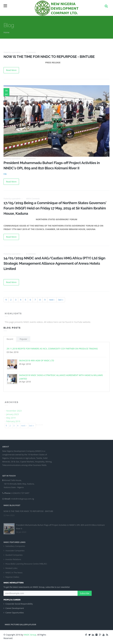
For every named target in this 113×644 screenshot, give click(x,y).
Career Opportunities (15, 613)
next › (52, 300)
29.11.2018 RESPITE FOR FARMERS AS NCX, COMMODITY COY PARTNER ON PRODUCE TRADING (52, 349)
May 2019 (12, 418)
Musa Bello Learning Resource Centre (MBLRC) (26, 565)
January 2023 (14, 414)
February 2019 (14, 421)
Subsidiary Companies (15, 547)
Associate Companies (15, 552)
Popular (23, 339)
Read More (11, 70)
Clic (5, 174)
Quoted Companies (14, 556)
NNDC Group (30, 635)
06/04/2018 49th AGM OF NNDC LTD (37, 360)
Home (6, 32)
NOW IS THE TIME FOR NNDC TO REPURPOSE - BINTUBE (49, 57)
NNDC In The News (14, 574)
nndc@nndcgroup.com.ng (21, 499)
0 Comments (31, 52)
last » (61, 300)
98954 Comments (33, 199)
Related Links (11, 569)
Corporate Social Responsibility (19, 604)
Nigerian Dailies (12, 578)
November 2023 (15, 411)
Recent (10, 339)
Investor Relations (13, 561)
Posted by (12, 52)
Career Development (15, 608)
